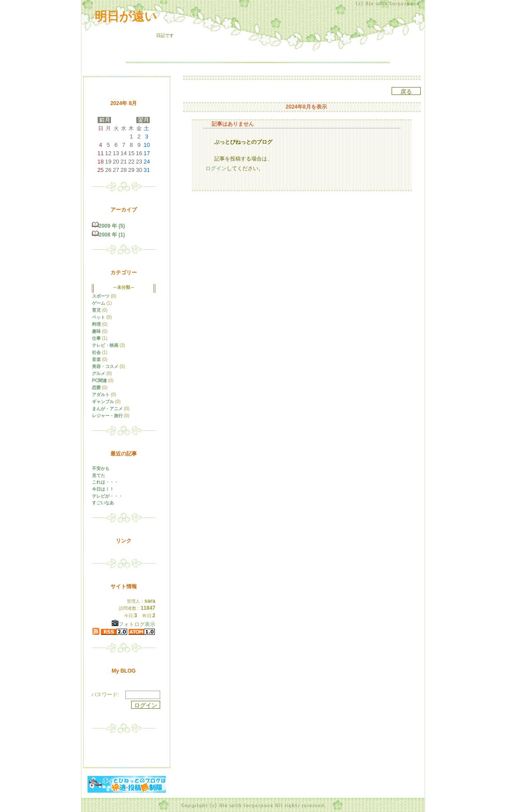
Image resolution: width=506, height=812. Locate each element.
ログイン (216, 168)
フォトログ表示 (134, 624)
